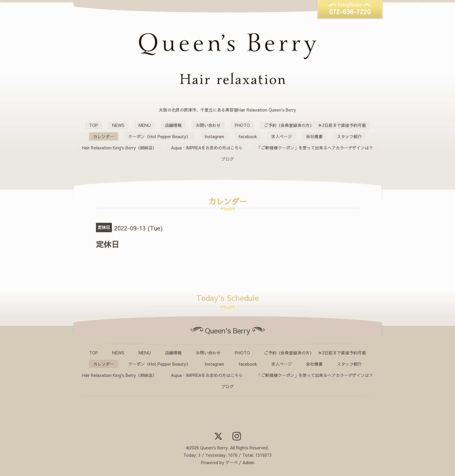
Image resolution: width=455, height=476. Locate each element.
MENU (145, 125)
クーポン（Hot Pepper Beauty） (159, 136)
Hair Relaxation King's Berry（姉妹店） (119, 148)
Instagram (214, 136)
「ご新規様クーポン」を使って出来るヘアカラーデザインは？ (315, 148)
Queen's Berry (214, 448)
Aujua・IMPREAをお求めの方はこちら (207, 148)
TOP (94, 125)
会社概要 (314, 136)
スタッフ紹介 (349, 136)
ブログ (228, 159)
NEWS (118, 125)
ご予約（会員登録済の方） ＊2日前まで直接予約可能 (315, 125)
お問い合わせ (208, 125)
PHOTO (242, 125)
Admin (248, 462)
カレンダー (104, 136)
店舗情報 (173, 125)
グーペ (231, 462)
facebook (248, 136)
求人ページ (282, 136)
